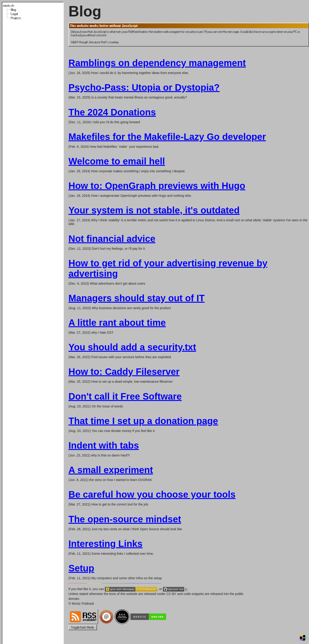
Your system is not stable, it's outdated (154, 210)
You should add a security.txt (132, 347)
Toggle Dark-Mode (83, 627)
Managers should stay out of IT (137, 298)
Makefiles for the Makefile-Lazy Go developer (167, 137)
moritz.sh (9, 6)
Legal (14, 14)
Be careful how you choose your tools (152, 494)
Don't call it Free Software (125, 396)
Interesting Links (105, 544)
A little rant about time (117, 323)
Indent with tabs (104, 445)
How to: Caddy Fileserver (124, 372)
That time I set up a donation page (143, 421)
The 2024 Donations (112, 112)
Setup (81, 568)
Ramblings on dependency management (157, 63)
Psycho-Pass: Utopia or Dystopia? (144, 87)
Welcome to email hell (117, 161)
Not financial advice (112, 239)
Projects (16, 18)
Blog (14, 10)
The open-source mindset (125, 519)
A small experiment (111, 470)
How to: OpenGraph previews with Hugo (157, 186)
